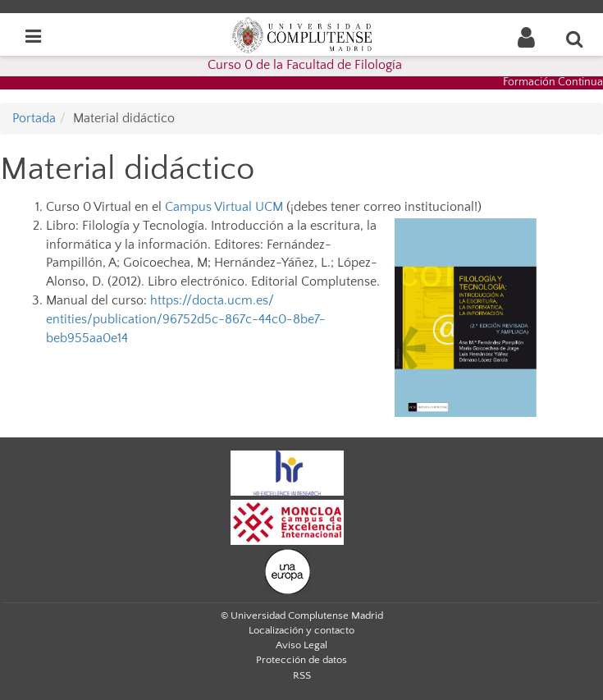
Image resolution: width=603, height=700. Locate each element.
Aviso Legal (301, 645)
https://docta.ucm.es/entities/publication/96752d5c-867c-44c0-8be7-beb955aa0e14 (186, 319)
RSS (302, 675)
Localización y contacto (301, 630)
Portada (34, 118)
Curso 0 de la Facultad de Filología (305, 65)
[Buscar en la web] (575, 39)
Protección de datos (301, 660)
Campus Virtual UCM (226, 207)
